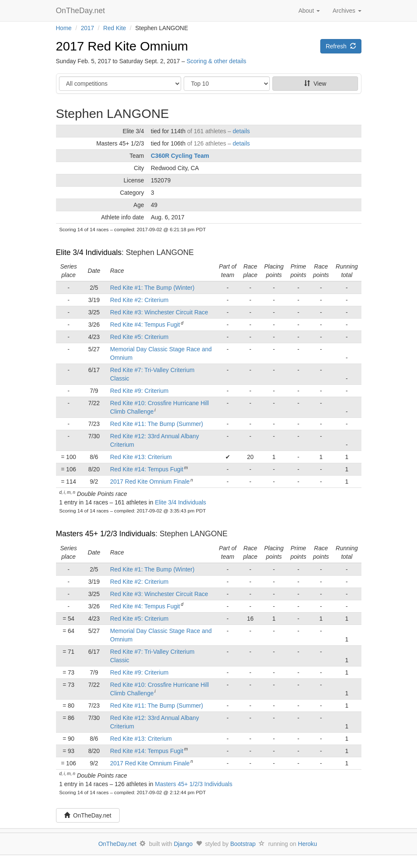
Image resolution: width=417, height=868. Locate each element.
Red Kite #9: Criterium (140, 391)
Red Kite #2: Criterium (140, 300)
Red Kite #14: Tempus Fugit (147, 469)
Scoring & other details (217, 61)
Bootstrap (243, 844)
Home (64, 28)
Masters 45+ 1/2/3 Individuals (106, 534)
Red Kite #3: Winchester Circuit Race (159, 312)
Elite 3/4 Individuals (89, 252)
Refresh (341, 46)
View (315, 84)
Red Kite (115, 28)
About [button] (309, 11)
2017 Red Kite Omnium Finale (150, 482)
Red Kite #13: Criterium (141, 457)
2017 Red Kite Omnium (122, 46)
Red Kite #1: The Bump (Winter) (153, 288)
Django (183, 844)
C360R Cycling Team (180, 156)
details (241, 131)
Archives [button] (347, 11)
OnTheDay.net (82, 11)
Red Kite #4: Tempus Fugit (145, 325)
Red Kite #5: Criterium (140, 337)
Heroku (307, 844)
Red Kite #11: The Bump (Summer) (157, 424)
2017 (88, 28)
